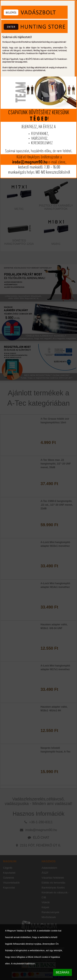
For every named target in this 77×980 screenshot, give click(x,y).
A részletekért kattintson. (23, 964)
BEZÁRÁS (63, 972)
